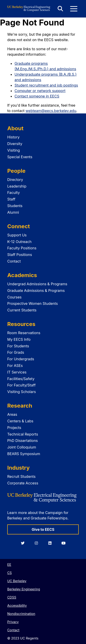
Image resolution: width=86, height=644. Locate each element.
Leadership (17, 186)
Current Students (22, 310)
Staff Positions (20, 255)
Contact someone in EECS (37, 96)
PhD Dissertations (23, 441)
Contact (14, 261)
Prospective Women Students (33, 303)
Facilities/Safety (21, 379)
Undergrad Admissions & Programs (37, 284)
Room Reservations (24, 333)
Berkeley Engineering (24, 589)
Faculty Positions (22, 248)
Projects (14, 428)
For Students (18, 346)
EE (9, 565)
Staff (11, 199)
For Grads (16, 352)
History (13, 137)
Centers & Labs (20, 421)
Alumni (13, 212)
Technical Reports (23, 434)
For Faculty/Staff (21, 385)
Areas (12, 414)
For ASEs (15, 366)
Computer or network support (40, 91)
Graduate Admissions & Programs (36, 291)
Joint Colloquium (22, 447)
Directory (15, 180)
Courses (14, 297)
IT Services (17, 372)
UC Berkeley (17, 581)
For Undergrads (21, 359)
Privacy (13, 622)
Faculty (14, 193)
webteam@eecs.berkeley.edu (51, 111)
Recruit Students (21, 476)
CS (10, 573)
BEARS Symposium (24, 454)
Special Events (20, 157)
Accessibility (17, 605)
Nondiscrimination (21, 614)
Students (15, 206)
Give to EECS (43, 529)
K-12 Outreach (19, 242)
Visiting (14, 150)
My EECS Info (19, 339)
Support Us (17, 235)
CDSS (12, 597)
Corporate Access (23, 483)
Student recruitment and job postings (46, 85)
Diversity (15, 144)
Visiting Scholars (22, 392)
